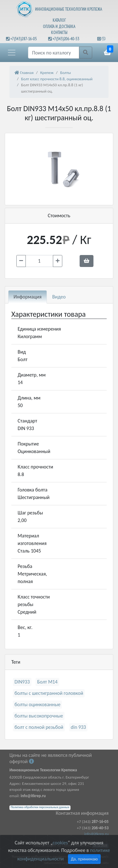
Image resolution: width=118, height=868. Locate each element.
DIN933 (22, 682)
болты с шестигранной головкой (49, 693)
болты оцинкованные (37, 704)
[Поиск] (54, 53)
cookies (60, 843)
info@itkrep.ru (96, 834)
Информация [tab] (28, 297)
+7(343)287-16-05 (24, 39)
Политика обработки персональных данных (40, 807)
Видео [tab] (59, 297)
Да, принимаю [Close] (84, 859)
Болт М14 (47, 682)
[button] (12, 53)
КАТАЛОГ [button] (59, 20)
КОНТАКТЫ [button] (59, 33)
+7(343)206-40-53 (66, 39)
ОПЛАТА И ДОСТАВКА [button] (59, 27)
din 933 (78, 727)
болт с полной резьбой (39, 727)
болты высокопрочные (39, 716)
